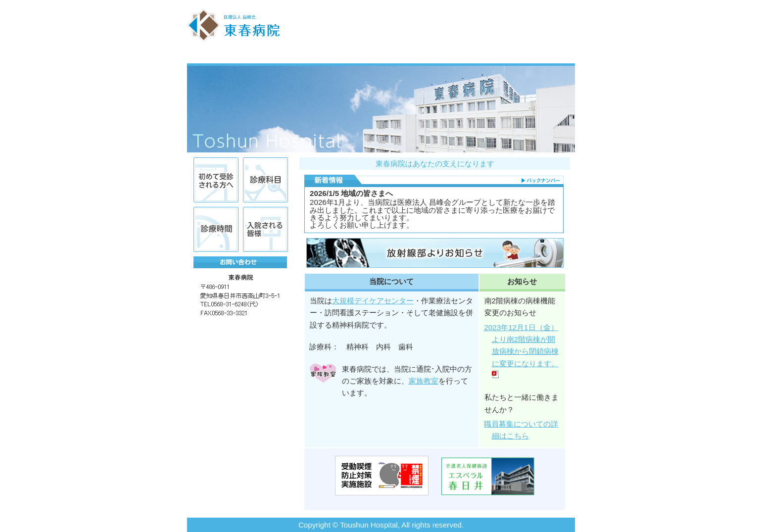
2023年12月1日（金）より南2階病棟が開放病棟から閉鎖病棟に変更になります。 (523, 351)
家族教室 (424, 381)
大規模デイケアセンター (373, 301)
